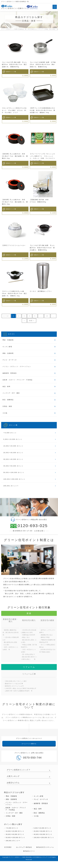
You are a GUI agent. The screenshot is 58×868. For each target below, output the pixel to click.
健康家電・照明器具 (10, 374)
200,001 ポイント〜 (12, 490)
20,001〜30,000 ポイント (14, 456)
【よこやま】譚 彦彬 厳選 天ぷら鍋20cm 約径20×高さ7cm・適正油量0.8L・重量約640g (14, 64)
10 (50, 316)
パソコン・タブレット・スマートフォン (18, 368)
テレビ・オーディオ (10, 361)
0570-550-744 (29, 762)
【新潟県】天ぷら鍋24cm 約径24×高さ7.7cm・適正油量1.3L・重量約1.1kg (15, 156)
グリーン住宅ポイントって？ (19, 774)
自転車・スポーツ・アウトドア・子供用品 (19, 381)
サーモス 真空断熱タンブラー (42, 291)
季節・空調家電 (9, 340)
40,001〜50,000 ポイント (14, 470)
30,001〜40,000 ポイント (14, 463)
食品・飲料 (7, 388)
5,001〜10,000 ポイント (13, 442)
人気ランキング (14, 781)
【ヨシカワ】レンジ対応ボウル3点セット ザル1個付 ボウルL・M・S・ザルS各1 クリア (15, 110)
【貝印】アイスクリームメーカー (15, 245)
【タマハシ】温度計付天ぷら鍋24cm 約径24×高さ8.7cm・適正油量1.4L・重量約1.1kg (14, 294)
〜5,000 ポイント (10, 435)
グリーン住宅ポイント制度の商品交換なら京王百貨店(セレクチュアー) (32, 864)
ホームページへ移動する (29, 748)
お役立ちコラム (14, 788)
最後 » (35, 321)
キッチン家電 (8, 347)
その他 (5, 415)
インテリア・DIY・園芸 (12, 395)
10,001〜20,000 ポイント (14, 449)
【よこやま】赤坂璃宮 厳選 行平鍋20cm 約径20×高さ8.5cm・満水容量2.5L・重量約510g (43, 64)
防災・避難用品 (9, 402)
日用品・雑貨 (8, 409)
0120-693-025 (29, 530)
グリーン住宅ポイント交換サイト (14, 7)
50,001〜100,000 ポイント (15, 476)
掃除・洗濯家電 (9, 354)
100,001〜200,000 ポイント (15, 483)
